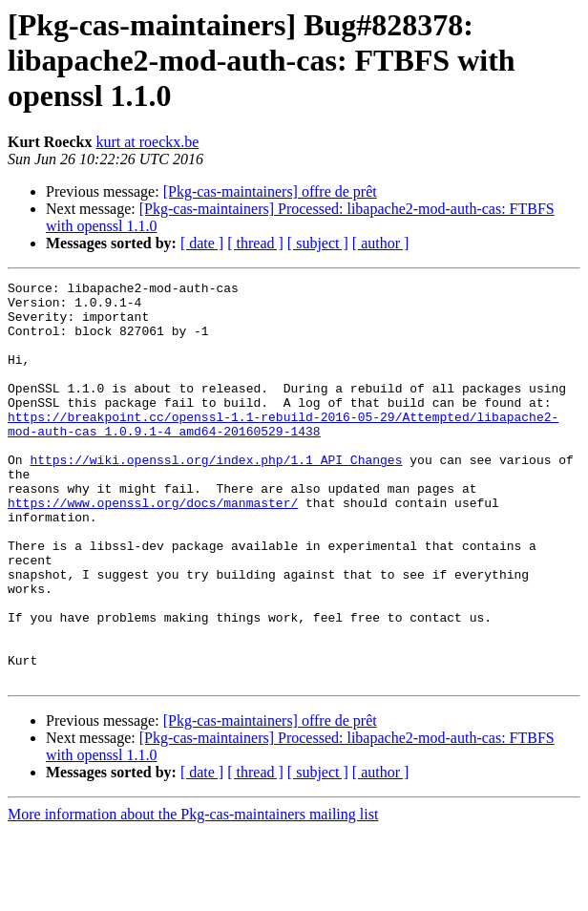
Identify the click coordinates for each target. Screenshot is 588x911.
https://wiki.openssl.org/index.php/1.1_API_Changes (216, 497)
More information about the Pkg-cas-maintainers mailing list (193, 894)
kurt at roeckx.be (147, 142)
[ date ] (202, 243)
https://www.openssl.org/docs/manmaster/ (153, 548)
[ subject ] (318, 243)
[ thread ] (255, 243)
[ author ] (381, 243)
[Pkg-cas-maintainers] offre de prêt (270, 191)
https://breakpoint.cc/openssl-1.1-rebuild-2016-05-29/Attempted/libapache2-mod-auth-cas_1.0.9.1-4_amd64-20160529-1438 (283, 454)
